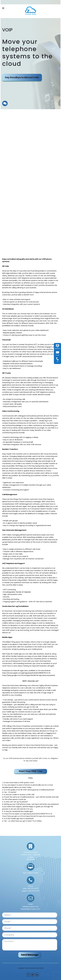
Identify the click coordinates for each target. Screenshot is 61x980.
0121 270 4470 (33, 888)
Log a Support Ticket (30, 873)
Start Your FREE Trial (31, 771)
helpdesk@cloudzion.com (30, 909)
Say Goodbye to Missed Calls (22, 77)
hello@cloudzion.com (31, 907)
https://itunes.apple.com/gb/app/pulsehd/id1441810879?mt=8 (28, 814)
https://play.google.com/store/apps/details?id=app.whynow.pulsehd (29, 816)
